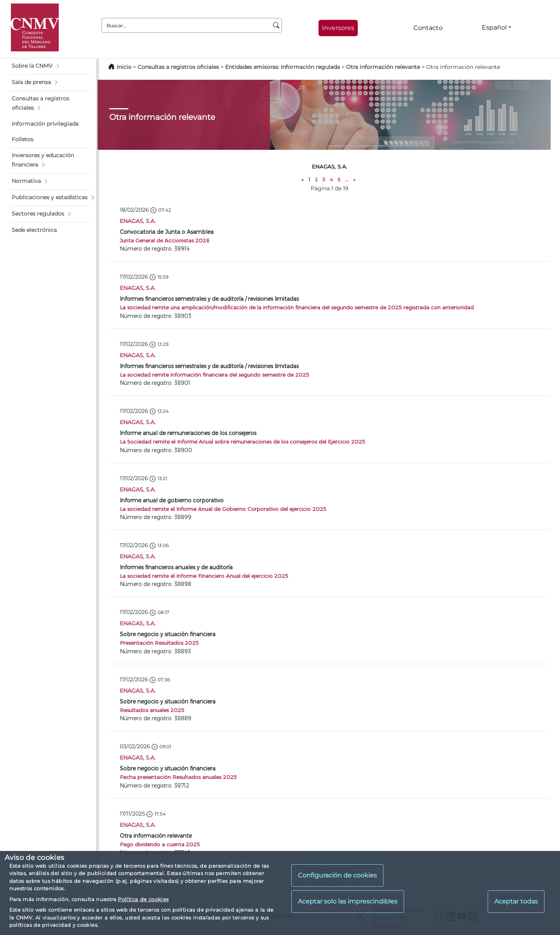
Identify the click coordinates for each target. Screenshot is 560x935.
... (347, 180)
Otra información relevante (383, 67)
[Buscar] (276, 25)
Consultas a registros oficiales (178, 67)
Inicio (124, 67)
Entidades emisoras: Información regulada (283, 67)
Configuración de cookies (337, 875)
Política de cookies (143, 899)
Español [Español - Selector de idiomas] (494, 27)
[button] (51, 66)
